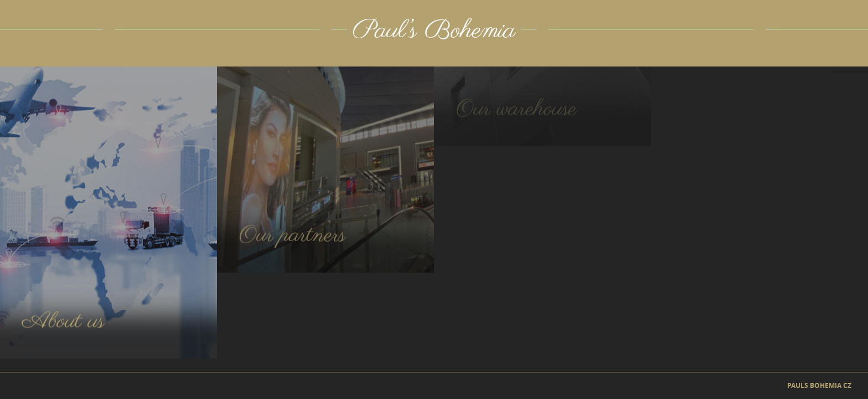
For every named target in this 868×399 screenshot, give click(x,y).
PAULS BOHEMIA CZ (819, 386)
